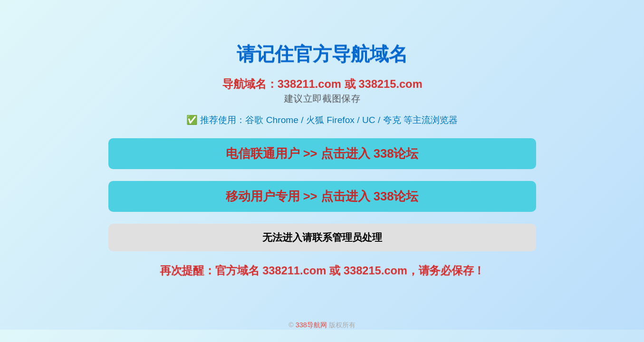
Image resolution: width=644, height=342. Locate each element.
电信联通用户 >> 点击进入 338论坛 (322, 153)
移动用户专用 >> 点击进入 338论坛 (322, 196)
